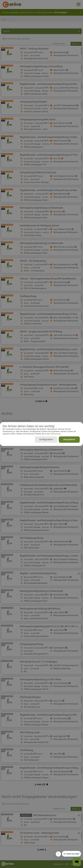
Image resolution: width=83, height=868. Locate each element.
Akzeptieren (69, 440)
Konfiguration (46, 440)
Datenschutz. (56, 434)
